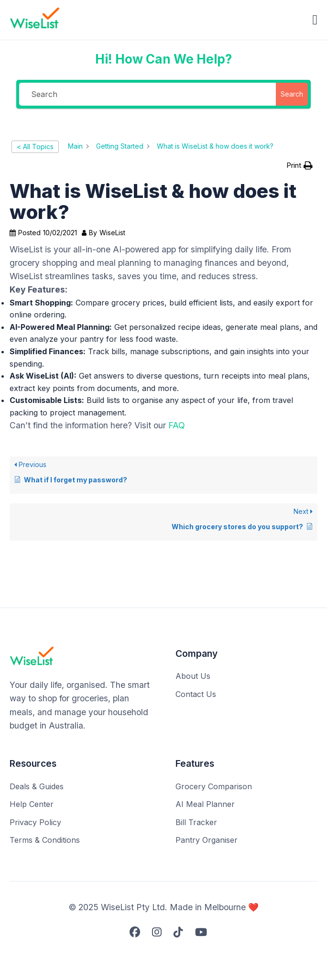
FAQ (177, 425)
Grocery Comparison (214, 786)
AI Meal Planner (205, 804)
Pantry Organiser (207, 840)
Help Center (32, 804)
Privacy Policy (35, 822)
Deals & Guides (37, 786)
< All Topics (35, 147)
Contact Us (196, 694)
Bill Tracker (196, 822)
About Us (193, 676)
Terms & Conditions (45, 840)
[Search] (147, 94)
